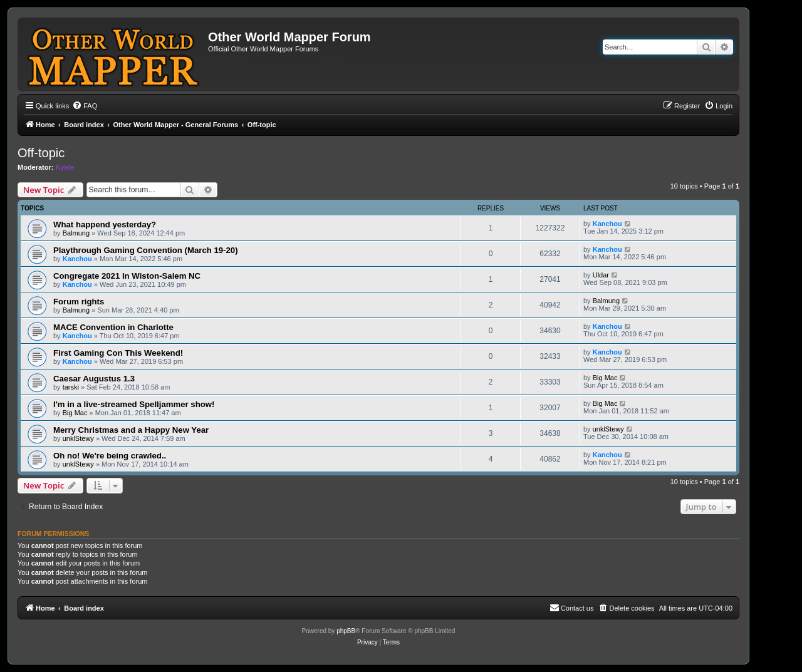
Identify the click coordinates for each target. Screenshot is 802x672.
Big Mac (605, 378)
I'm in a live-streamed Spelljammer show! (134, 404)
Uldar (601, 275)
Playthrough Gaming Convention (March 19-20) (146, 250)
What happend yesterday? (105, 225)
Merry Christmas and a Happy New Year (131, 430)
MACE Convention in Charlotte (113, 327)
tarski (71, 387)
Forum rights (79, 302)
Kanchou (607, 224)
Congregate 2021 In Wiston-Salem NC (127, 276)
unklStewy (78, 438)
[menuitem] (85, 106)
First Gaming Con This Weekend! (118, 353)
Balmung (76, 233)
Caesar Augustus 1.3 (94, 379)
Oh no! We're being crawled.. (110, 456)
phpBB (346, 631)
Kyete (65, 167)
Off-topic (41, 153)
